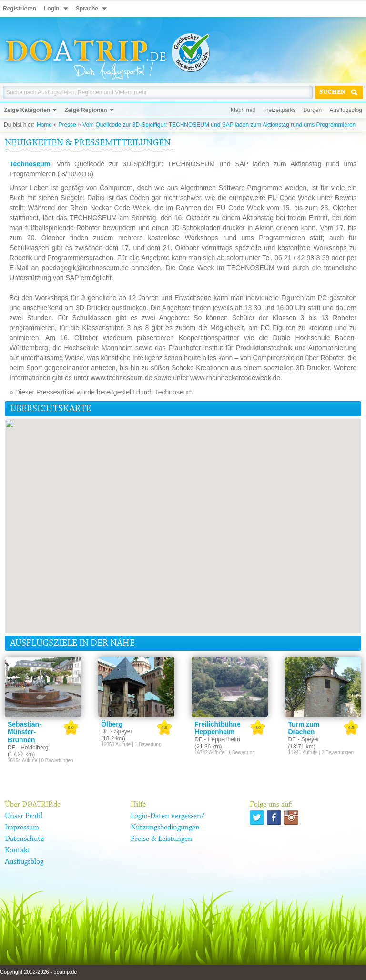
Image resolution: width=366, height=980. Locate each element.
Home (44, 125)
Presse (67, 125)
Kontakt (18, 850)
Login (52, 9)
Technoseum (30, 164)
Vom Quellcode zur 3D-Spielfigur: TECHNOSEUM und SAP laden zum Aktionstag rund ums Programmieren (219, 125)
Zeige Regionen (86, 110)
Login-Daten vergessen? (168, 816)
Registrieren (20, 9)
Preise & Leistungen (161, 839)
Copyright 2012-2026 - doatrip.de (38, 972)
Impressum (22, 828)
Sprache (87, 9)
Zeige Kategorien (27, 110)
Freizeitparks (280, 110)
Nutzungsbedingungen (165, 828)
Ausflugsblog (346, 110)
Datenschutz (24, 839)
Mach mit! (243, 110)
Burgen (313, 110)
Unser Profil (24, 816)
